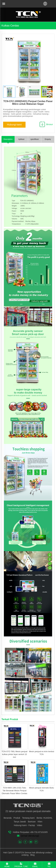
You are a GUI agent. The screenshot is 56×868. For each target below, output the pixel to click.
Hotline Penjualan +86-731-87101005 (30, 832)
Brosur (50, 124)
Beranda (8, 818)
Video (40, 825)
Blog (32, 855)
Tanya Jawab (20, 822)
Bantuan (32, 822)
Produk (17, 818)
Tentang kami (28, 818)
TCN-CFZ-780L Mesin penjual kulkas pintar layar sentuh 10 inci (15, 754)
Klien (40, 822)
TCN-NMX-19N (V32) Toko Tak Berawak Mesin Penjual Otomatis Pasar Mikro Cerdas (15, 791)
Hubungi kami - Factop (24, 825)
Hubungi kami (14, 125)
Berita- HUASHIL (45, 818)
